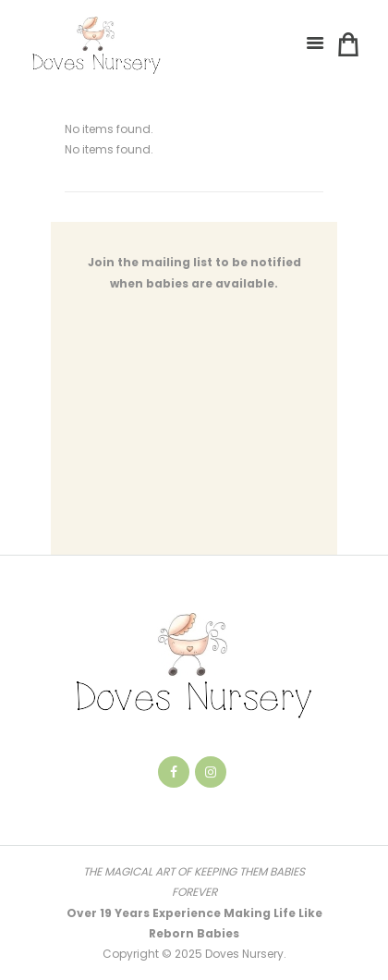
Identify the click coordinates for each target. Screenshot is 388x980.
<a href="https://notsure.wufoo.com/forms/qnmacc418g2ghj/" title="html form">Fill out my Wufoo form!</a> (194, 435)
